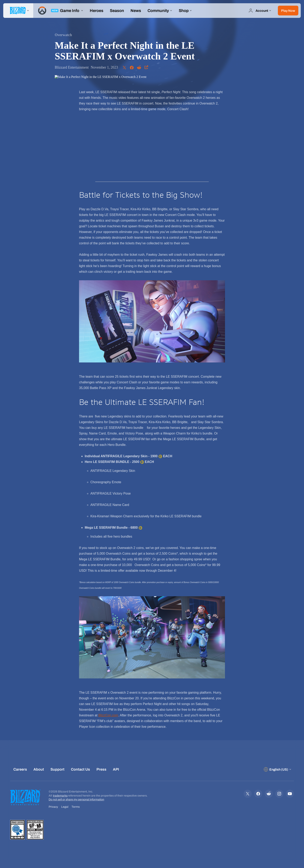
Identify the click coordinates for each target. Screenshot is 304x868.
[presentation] (18, 11)
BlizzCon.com (108, 715)
